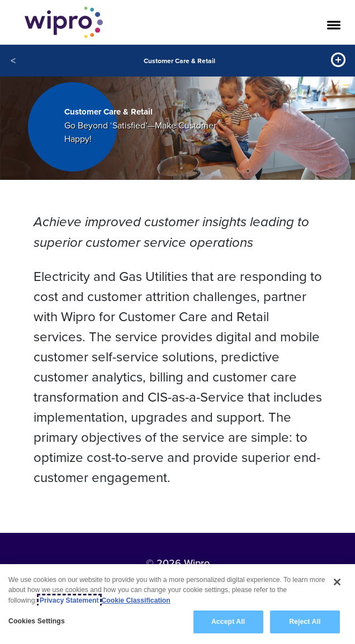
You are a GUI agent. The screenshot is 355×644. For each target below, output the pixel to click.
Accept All (228, 622)
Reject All (305, 622)
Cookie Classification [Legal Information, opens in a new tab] (136, 600)
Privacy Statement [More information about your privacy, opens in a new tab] (69, 600)
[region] (177, 604)
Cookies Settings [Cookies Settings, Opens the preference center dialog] (37, 621)
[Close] (337, 582)
